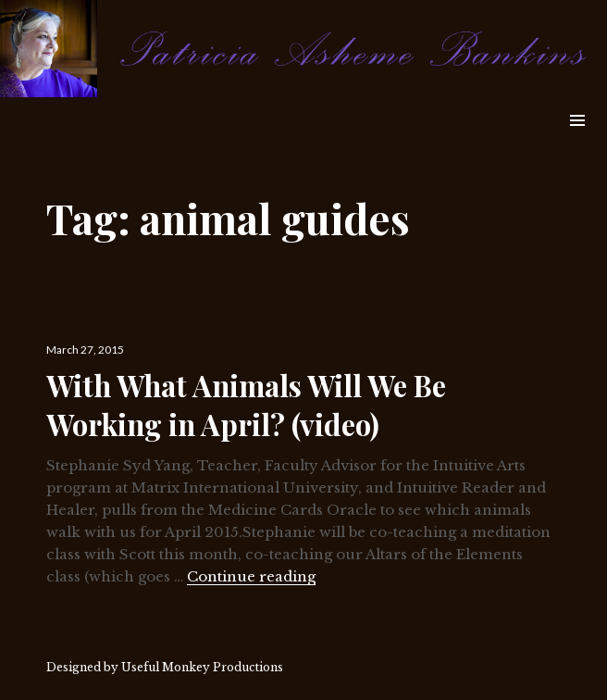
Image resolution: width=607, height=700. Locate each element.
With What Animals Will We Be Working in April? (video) (246, 405)
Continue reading (251, 576)
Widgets (577, 141)
